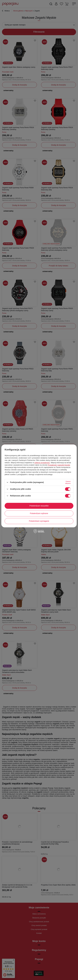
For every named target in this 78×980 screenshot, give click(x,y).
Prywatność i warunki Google (59, 465)
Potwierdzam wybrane (39, 513)
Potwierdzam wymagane (39, 521)
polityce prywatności (42, 462)
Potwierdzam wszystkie (39, 506)
